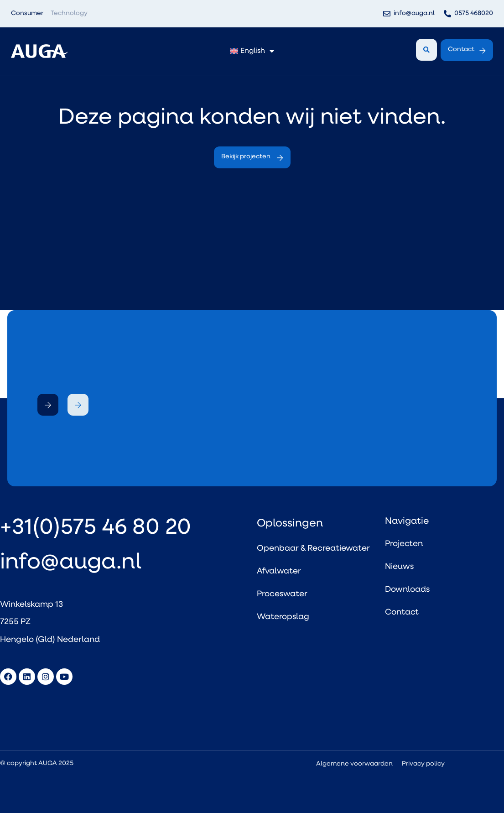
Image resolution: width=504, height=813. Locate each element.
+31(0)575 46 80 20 (96, 528)
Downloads (407, 590)
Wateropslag (283, 617)
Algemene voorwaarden (354, 764)
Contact (402, 612)
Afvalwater (279, 571)
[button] (48, 405)
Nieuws (399, 567)
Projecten (404, 544)
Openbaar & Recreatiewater (313, 549)
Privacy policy (423, 764)
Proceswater (282, 594)
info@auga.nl (71, 563)
